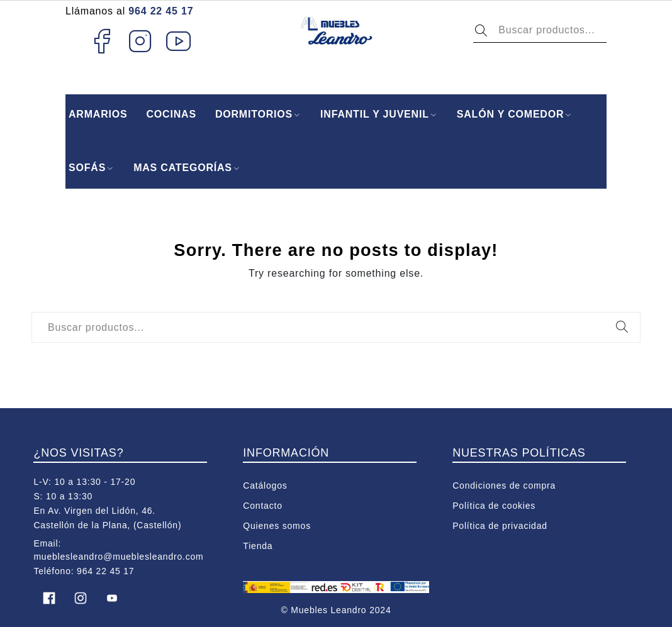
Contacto (262, 506)
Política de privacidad (500, 526)
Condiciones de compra (504, 486)
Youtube (179, 41)
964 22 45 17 (161, 11)
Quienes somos (277, 526)
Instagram (141, 41)
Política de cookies (494, 506)
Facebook (102, 41)
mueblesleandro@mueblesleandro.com (118, 557)
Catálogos (265, 486)
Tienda (258, 546)
